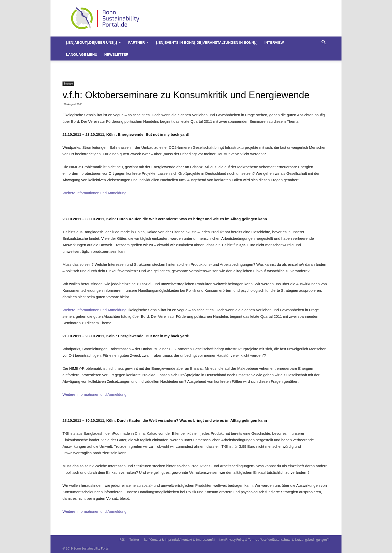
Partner (139, 42)
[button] (323, 43)
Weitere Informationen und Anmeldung (94, 193)
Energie (68, 83)
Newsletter (116, 54)
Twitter (134, 540)
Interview (274, 42)
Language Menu (82, 54)
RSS (122, 540)
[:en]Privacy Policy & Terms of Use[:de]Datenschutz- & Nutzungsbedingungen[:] (274, 540)
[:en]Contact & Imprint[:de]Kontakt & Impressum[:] (179, 540)
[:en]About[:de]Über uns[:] (93, 42)
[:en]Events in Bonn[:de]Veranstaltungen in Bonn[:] (207, 42)
